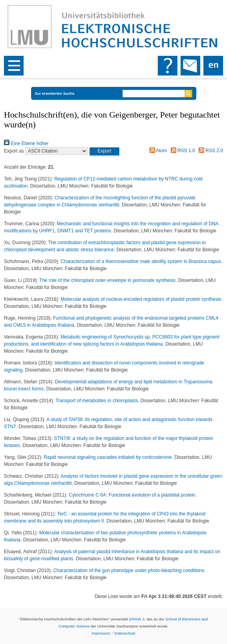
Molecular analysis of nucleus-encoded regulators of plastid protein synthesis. (142, 299)
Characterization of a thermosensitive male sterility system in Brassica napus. (141, 261)
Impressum (101, 633)
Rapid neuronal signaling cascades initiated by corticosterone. (109, 457)
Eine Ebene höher (26, 144)
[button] (104, 151)
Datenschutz (125, 633)
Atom (157, 151)
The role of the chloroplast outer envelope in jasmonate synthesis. (109, 280)
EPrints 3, (137, 619)
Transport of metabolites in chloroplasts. (98, 401)
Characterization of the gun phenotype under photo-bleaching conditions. (129, 570)
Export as (14, 151)
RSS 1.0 (182, 151)
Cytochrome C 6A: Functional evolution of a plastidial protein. (133, 495)
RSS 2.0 (210, 151)
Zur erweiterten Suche (55, 93)
